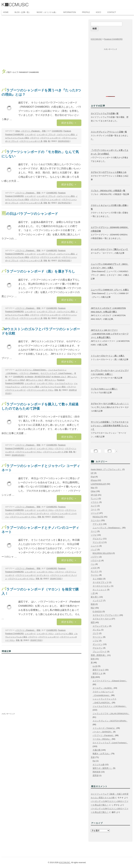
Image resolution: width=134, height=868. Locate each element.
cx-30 (95, 666)
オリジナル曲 (99, 765)
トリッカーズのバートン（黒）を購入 (108, 356)
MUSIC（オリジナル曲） (47, 12)
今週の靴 (97, 750)
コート (94, 509)
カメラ (94, 506)
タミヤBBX (98, 579)
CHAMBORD (57, 131)
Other (18, 131)
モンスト (95, 571)
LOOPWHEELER (98, 484)
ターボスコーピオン (102, 586)
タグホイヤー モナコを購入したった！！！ (110, 404)
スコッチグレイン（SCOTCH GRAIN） (110, 721)
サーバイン (98, 637)
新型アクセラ (99, 670)
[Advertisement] (41, 42)
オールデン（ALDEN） (103, 688)
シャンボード (30, 135)
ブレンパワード (100, 652)
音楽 (93, 757)
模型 (93, 622)
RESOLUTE (98, 517)
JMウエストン (50, 380)
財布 (93, 659)
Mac (93, 488)
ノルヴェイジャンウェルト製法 (53, 387)
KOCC (99, 12)
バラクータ (96, 560)
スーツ (94, 531)
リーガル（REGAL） (102, 739)
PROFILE (86, 12)
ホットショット (100, 590)
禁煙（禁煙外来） (99, 655)
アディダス (98, 524)
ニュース (95, 546)
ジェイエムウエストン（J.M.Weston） (110, 706)
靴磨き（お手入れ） (102, 754)
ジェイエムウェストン (64, 383)
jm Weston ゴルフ (59, 377)
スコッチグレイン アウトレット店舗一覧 (109, 132)
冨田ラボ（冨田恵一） (103, 768)
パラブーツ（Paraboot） (31, 131)
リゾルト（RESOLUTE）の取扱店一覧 (108, 191)
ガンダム (97, 630)
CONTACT (112, 12)
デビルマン (98, 539)
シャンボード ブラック (46, 135)
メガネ (94, 568)
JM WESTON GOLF (42, 377)
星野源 (96, 775)
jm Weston (29, 377)
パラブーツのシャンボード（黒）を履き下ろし (38, 271)
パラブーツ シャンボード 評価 (55, 452)
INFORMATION (70, 12)
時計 (93, 608)
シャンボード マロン (45, 383)
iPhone (94, 480)
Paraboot (67, 131)
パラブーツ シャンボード (50, 138)
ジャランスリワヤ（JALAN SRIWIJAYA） (111, 714)
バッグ (94, 550)
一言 (93, 593)
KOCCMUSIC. (65, 863)
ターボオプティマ (101, 582)
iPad (93, 477)
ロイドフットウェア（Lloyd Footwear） (57, 373)
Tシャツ (94, 499)
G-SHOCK (97, 611)
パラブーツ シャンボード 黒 (31, 141)
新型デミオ (98, 673)
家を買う (95, 597)
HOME (6, 12)
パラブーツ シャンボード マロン (40, 390)
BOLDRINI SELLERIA (102, 553)
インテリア (98, 601)
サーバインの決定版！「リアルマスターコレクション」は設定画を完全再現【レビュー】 (110, 426)
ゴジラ (96, 633)
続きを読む (69, 123)
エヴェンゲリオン (101, 626)
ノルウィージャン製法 (66, 135)
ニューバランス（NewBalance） (107, 528)
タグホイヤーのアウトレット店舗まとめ (109, 172)
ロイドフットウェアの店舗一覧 (105, 113)
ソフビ (94, 535)
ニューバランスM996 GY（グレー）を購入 (110, 290)
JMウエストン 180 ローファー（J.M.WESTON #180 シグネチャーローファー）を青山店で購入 (110, 334)
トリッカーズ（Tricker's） (104, 728)
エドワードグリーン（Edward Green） (31, 370)
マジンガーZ (98, 542)
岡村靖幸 (97, 772)
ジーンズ (95, 513)
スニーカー (96, 520)
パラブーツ (35, 138)
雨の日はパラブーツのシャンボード (30, 214)
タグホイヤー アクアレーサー (106, 615)
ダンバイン (98, 644)
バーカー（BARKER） (103, 732)
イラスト (95, 502)
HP (92, 473)
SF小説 (94, 495)
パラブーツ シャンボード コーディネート (32, 513)
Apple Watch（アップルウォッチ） (106, 469)
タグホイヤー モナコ (102, 619)
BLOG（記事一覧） (23, 12)
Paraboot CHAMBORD (14, 135)
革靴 (44, 131)
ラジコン (95, 575)
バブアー (95, 557)
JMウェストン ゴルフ (35, 380)
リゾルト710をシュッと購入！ (104, 389)
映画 (93, 604)
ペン (93, 564)
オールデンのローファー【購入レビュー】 (110, 249)
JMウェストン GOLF (17, 380)
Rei (94, 761)
